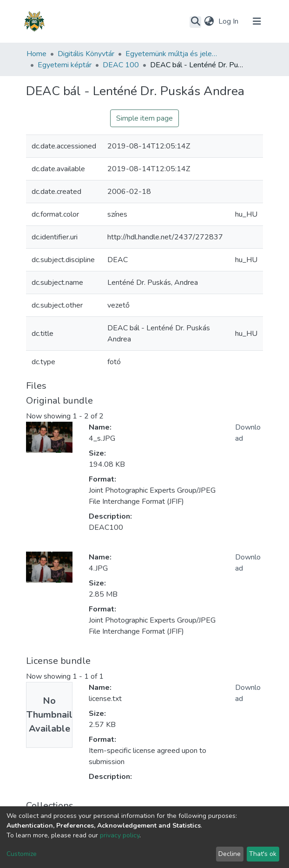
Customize (22, 854)
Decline (230, 854)
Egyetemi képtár (65, 65)
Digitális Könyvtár (86, 54)
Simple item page (144, 118)
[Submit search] (195, 22)
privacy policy (120, 835)
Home (36, 54)
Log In (229, 21)
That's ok (263, 854)
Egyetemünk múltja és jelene (172, 54)
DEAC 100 (121, 65)
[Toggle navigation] (257, 21)
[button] (209, 21)
